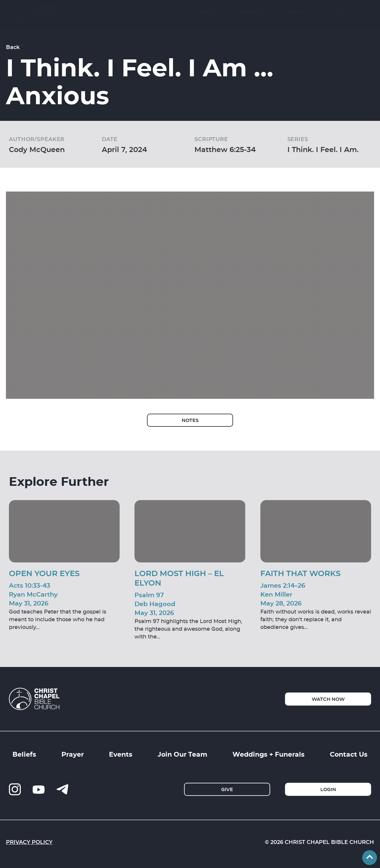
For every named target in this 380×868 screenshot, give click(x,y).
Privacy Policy (29, 842)
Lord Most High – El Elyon (179, 578)
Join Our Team (182, 754)
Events (121, 754)
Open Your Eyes (44, 573)
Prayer (73, 754)
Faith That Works (300, 573)
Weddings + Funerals (269, 754)
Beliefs (24, 754)
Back (13, 47)
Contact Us (349, 754)
